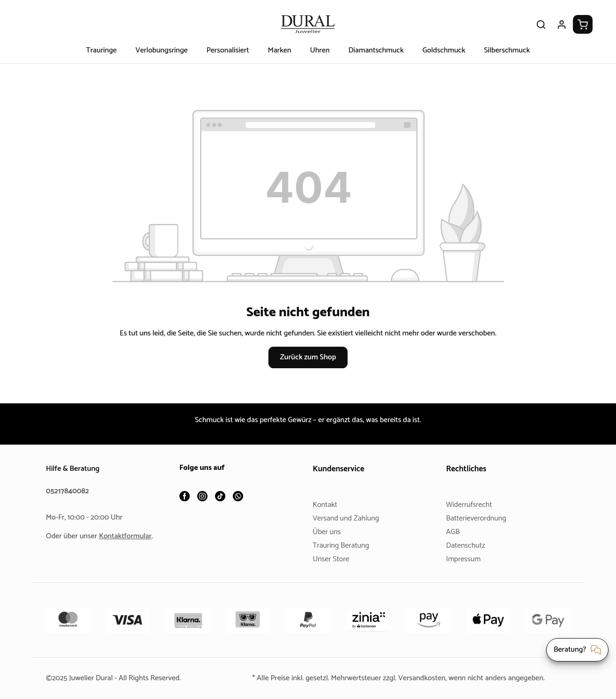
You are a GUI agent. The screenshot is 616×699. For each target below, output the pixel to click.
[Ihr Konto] (562, 24)
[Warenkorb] (583, 24)
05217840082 (69, 491)
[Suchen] (541, 24)
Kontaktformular (129, 536)
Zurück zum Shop (308, 357)
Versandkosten (424, 678)
